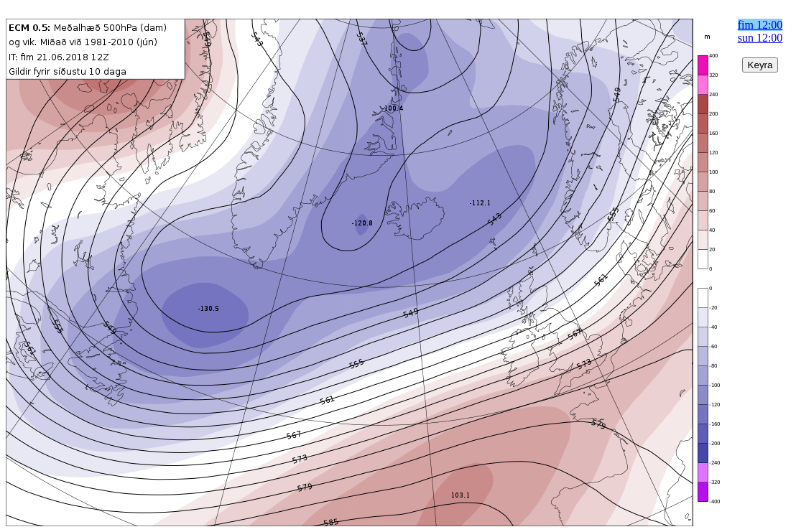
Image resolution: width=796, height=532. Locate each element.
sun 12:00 (760, 38)
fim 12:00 (760, 25)
